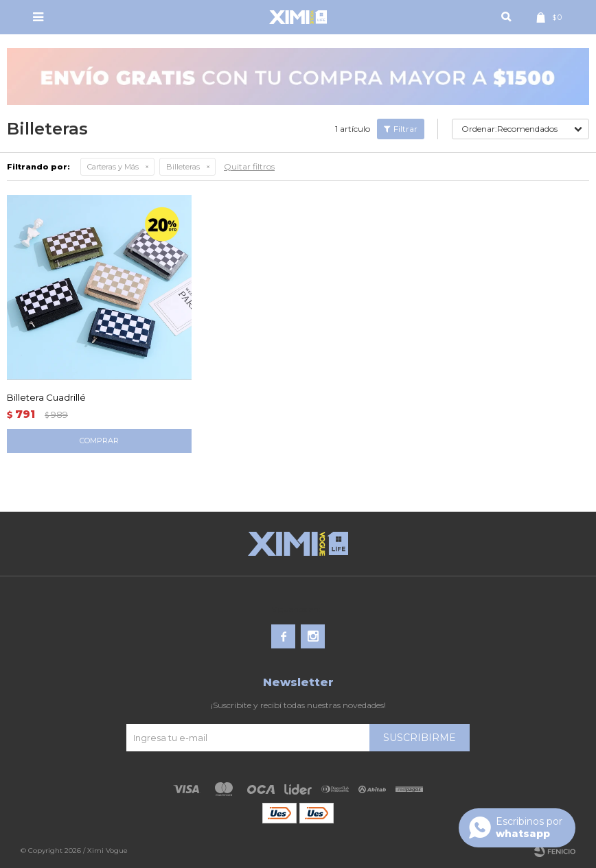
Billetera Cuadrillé (46, 397)
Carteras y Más (113, 167)
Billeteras (183, 167)
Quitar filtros (249, 166)
